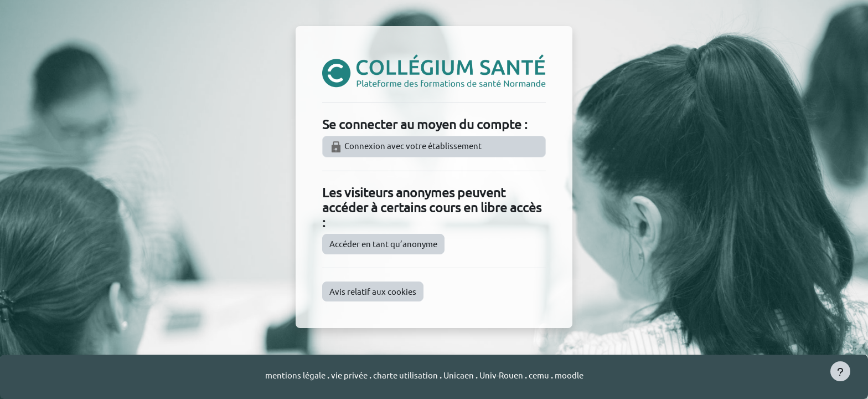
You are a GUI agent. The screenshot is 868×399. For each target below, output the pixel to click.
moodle (569, 375)
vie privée (349, 375)
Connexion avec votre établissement (405, 147)
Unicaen (459, 375)
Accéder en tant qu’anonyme (383, 244)
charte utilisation (406, 375)
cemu (540, 375)
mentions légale (296, 375)
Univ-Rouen (501, 375)
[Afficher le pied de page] (840, 371)
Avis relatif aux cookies (373, 291)
